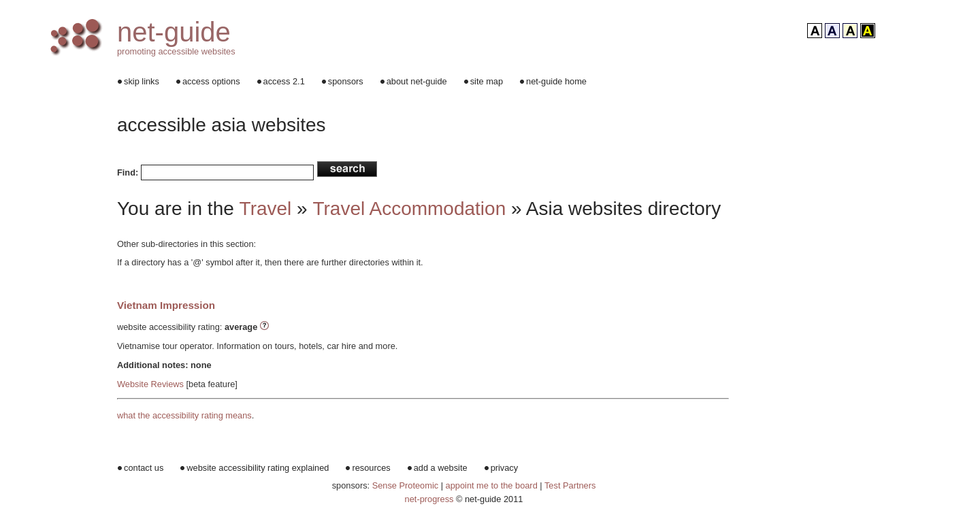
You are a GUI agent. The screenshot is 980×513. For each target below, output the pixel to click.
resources (371, 468)
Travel (266, 209)
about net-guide (417, 81)
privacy (505, 468)
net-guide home (556, 81)
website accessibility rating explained (258, 468)
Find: (128, 172)
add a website (441, 468)
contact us (144, 468)
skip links (142, 81)
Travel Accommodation (409, 209)
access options (211, 81)
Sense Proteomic (405, 485)
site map (487, 81)
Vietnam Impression (166, 305)
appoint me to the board (493, 485)
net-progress (429, 499)
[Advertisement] (854, 272)
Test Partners (570, 485)
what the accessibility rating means (184, 415)
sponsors (346, 81)
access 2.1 (284, 81)
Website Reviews (150, 384)
